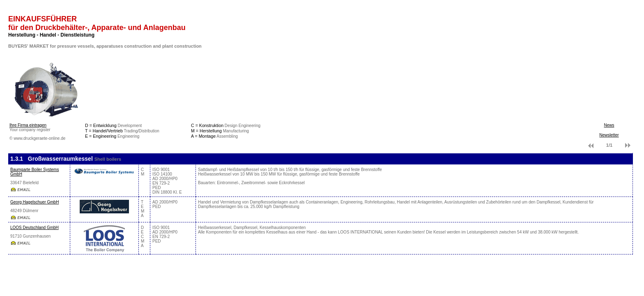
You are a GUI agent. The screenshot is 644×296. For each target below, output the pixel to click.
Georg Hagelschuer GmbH (34, 202)
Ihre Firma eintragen (28, 125)
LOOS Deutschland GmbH (34, 228)
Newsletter (609, 135)
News (609, 125)
